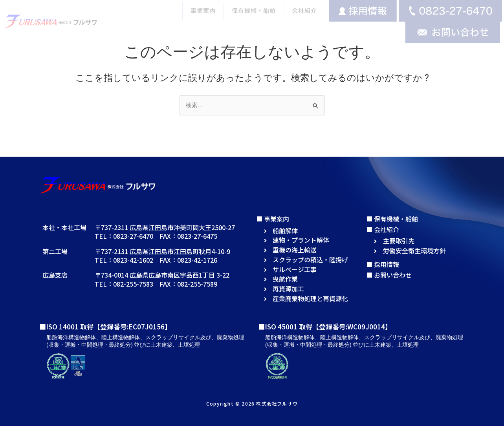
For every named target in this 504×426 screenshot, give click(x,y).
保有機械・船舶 (254, 10)
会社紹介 (304, 10)
